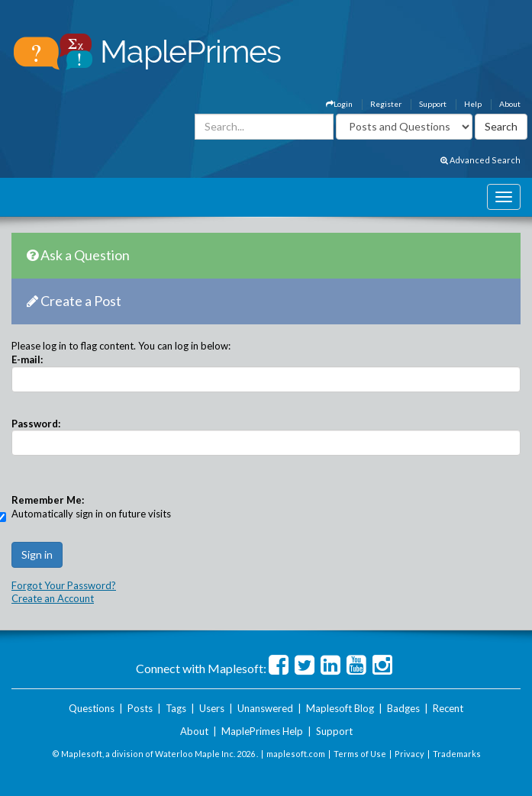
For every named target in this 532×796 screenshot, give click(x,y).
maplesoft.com (296, 754)
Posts (140, 708)
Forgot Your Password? (64, 585)
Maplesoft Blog (340, 708)
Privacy (409, 754)
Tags (176, 708)
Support (433, 104)
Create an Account (53, 598)
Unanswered (265, 708)
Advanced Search (480, 160)
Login (339, 104)
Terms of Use (360, 754)
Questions (92, 708)
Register (386, 104)
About (510, 104)
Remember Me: (48, 500)
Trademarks (457, 754)
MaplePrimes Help (262, 731)
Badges (403, 708)
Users (212, 708)
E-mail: (27, 359)
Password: (36, 424)
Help (473, 104)
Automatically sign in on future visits (91, 514)
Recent (448, 708)
